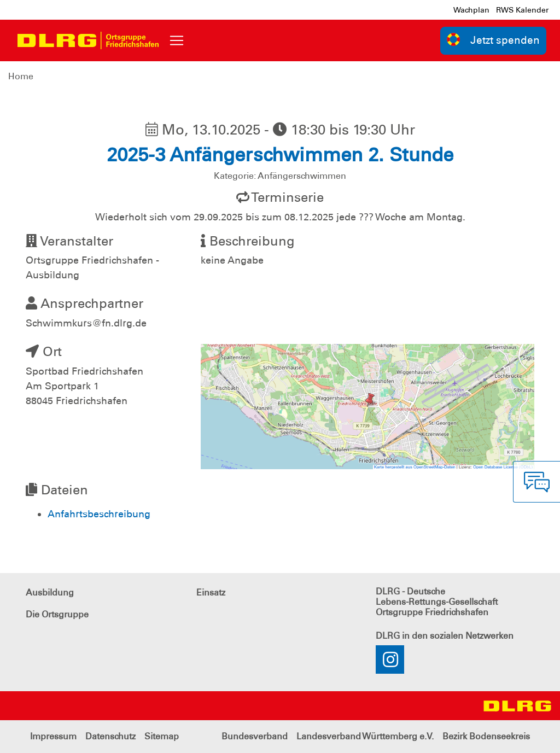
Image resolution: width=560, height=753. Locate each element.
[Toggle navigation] (177, 40)
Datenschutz (110, 736)
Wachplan (471, 10)
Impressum (53, 736)
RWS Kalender (522, 10)
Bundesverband (255, 736)
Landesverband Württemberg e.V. (365, 736)
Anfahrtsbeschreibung (99, 514)
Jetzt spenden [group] (493, 40)
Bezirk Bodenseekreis (486, 736)
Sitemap (162, 736)
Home (21, 76)
